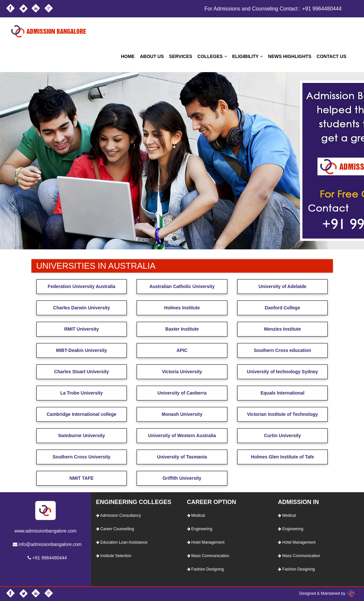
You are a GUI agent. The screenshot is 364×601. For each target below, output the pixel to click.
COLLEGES (212, 56)
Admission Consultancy (118, 515)
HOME (128, 56)
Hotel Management (206, 542)
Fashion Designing (206, 569)
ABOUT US (152, 56)
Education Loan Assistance (122, 542)
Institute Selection (114, 556)
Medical (196, 515)
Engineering (200, 529)
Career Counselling (115, 529)
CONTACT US (331, 56)
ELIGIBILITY (248, 56)
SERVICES (181, 56)
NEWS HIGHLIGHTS (290, 56)
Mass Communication (208, 556)
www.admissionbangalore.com (45, 531)
